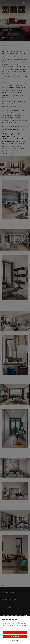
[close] (27, 617)
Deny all (15, 633)
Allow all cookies (15, 637)
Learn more (5, 629)
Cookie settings (15, 640)
